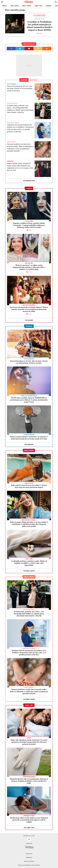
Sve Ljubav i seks (29, 828)
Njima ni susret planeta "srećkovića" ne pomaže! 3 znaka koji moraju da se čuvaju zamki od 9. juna (29, 438)
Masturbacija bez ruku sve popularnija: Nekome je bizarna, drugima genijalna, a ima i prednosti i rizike (29, 781)
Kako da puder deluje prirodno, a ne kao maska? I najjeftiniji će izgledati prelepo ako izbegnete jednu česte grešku (29, 524)
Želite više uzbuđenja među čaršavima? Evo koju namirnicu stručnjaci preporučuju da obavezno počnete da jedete (29, 742)
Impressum (29, 854)
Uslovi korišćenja (29, 861)
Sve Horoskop (29, 445)
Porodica (49, 6)
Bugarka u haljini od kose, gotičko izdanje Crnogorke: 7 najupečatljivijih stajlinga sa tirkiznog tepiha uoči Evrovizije (29, 225)
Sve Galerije (29, 320)
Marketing (29, 857)
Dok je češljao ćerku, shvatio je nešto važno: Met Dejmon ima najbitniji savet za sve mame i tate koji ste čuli (20, 167)
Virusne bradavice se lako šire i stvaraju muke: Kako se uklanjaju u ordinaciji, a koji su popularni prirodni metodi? (20, 147)
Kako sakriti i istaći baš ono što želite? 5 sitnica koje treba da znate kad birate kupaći (29, 486)
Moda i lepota (15, 6)
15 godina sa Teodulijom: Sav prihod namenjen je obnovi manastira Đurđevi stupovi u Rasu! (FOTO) (40, 26)
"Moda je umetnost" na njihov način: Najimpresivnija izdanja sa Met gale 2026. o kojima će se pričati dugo (29, 267)
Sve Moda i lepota (29, 571)
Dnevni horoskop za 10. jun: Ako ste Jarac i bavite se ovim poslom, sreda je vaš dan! (20, 88)
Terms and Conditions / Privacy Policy (29, 865)
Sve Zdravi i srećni (29, 699)
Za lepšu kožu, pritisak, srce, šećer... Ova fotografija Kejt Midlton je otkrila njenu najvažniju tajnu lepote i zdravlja (20, 109)
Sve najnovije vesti (29, 181)
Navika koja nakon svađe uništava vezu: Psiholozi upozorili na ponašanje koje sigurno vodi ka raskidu (29, 820)
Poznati (5, 6)
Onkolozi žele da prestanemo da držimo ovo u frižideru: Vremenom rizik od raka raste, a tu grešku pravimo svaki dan (20, 128)
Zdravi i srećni (27, 6)
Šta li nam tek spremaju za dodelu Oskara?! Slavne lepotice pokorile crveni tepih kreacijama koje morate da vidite (29, 309)
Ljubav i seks (38, 6)
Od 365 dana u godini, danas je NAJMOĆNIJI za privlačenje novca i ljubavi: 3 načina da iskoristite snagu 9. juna (29, 400)
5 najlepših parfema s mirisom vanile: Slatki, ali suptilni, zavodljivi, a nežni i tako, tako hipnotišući (29, 563)
